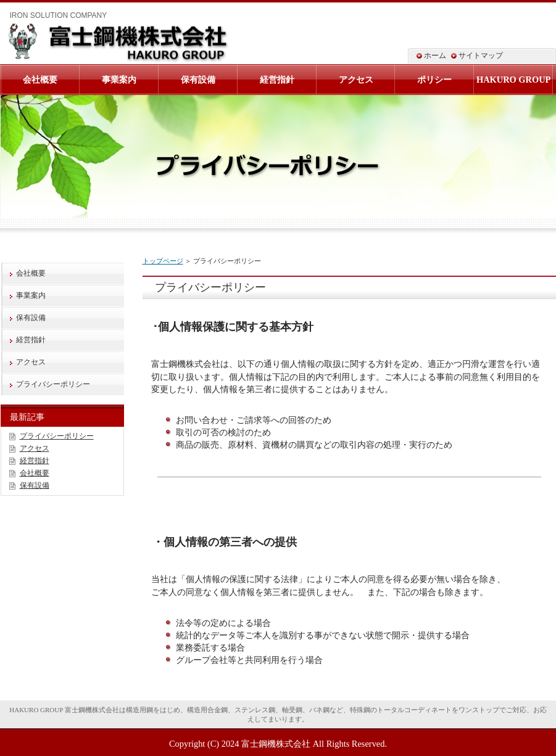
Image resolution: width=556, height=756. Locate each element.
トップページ (163, 261)
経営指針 (31, 340)
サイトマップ (481, 55)
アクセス (31, 362)
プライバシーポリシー (53, 384)
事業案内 (31, 295)
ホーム (435, 55)
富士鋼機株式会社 (276, 744)
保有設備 (31, 318)
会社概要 (31, 273)
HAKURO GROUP (513, 80)
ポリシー (434, 80)
